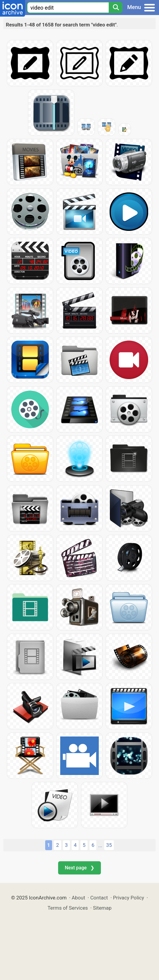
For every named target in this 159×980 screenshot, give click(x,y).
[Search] (116, 8)
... (100, 845)
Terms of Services (68, 908)
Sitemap (102, 908)
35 (109, 845)
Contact (99, 898)
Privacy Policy (128, 898)
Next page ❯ (79, 868)
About (78, 898)
